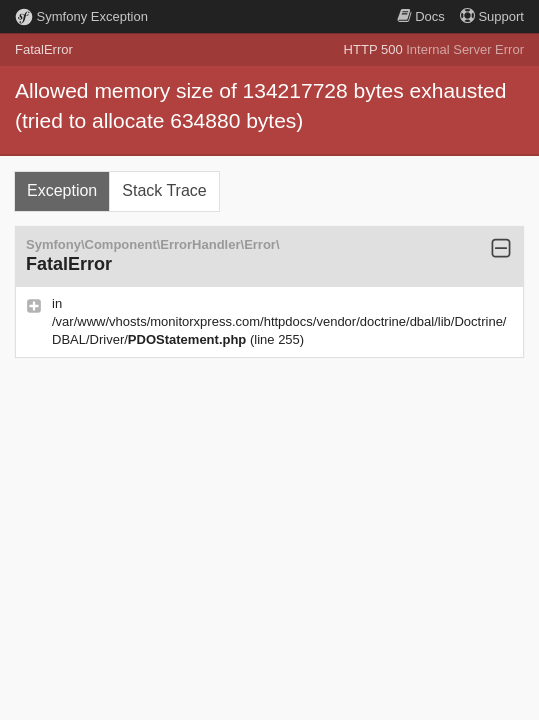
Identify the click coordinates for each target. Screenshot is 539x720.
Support (492, 16)
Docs (421, 16)
